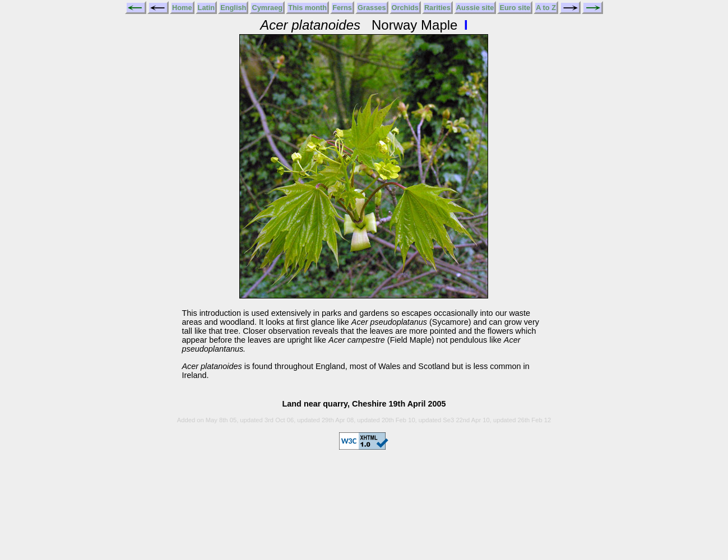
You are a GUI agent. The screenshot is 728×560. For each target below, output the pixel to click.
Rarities (437, 8)
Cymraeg (267, 8)
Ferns (342, 8)
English (233, 8)
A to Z (546, 8)
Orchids (405, 8)
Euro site (515, 8)
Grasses (372, 8)
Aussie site (475, 8)
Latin (207, 8)
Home (182, 8)
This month (307, 8)
